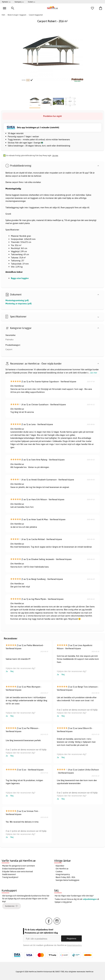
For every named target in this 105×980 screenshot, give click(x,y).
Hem (3, 15)
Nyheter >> (6, 2)
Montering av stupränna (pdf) (19, 304)
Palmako (10, 340)
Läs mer (94, 373)
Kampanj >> (19, 2)
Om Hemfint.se (62, 869)
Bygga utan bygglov (20, 278)
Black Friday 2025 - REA (65, 877)
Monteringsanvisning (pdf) (17, 300)
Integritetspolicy (63, 874)
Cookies (59, 872)
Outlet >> (32, 2)
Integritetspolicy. (74, 945)
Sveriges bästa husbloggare (67, 880)
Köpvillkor (60, 866)
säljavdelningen (90, 899)
